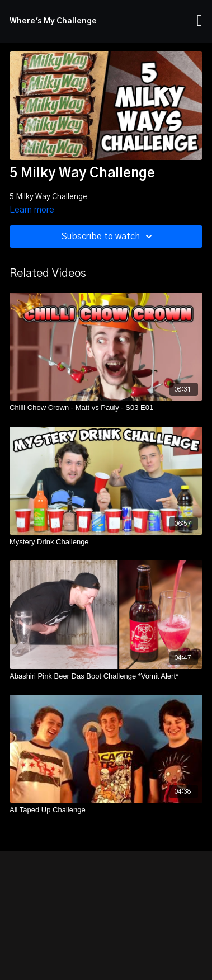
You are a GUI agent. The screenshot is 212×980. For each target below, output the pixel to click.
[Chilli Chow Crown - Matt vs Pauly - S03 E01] (106, 408)
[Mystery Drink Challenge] (106, 542)
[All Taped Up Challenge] (106, 810)
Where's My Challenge (53, 21)
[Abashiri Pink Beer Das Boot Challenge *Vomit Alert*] (106, 676)
